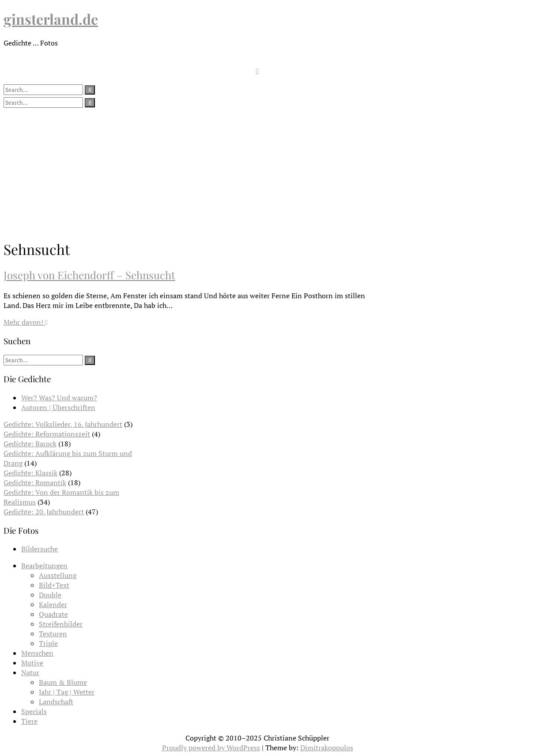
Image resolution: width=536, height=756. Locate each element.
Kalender (53, 604)
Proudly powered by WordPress (211, 748)
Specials (34, 711)
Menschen (37, 653)
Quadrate (53, 614)
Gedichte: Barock (30, 444)
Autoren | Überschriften (58, 407)
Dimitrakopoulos (327, 748)
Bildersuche (40, 549)
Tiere (29, 721)
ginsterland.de (51, 19)
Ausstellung (58, 575)
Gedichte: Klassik (30, 473)
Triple (48, 643)
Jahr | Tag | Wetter (67, 692)
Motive (32, 663)
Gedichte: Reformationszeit (47, 434)
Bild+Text (54, 585)
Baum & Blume (63, 682)
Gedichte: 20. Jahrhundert (44, 512)
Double (50, 595)
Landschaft (56, 702)
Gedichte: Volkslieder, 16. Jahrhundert (63, 424)
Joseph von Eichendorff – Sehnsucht (89, 275)
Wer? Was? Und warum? (59, 398)
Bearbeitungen (44, 566)
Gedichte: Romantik (35, 482)
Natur (30, 672)
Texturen (53, 634)
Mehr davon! (26, 322)
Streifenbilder (61, 624)
